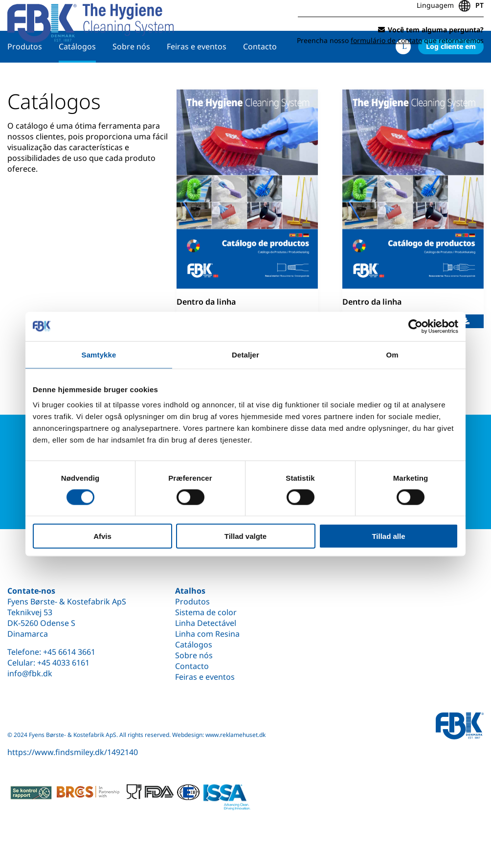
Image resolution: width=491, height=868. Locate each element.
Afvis (102, 536)
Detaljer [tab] (245, 354)
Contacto (260, 77)
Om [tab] (392, 354)
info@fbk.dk (30, 673)
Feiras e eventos (197, 77)
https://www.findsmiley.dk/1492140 (73, 752)
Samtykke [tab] (99, 354)
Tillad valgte (245, 536)
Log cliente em (451, 77)
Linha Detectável (206, 623)
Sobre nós (131, 77)
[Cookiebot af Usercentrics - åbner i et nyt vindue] (415, 326)
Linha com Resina (207, 634)
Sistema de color (206, 612)
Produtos (25, 77)
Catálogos (77, 77)
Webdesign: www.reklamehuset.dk (219, 735)
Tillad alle (388, 536)
